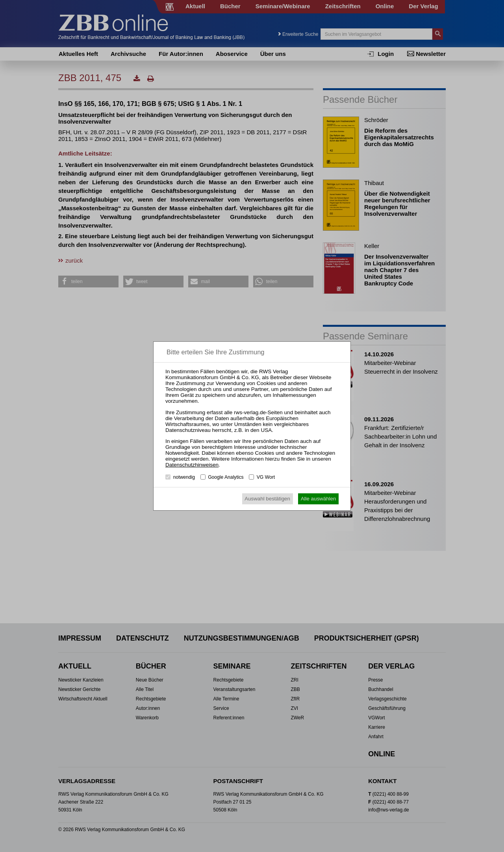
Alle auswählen (319, 499)
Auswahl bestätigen (267, 499)
